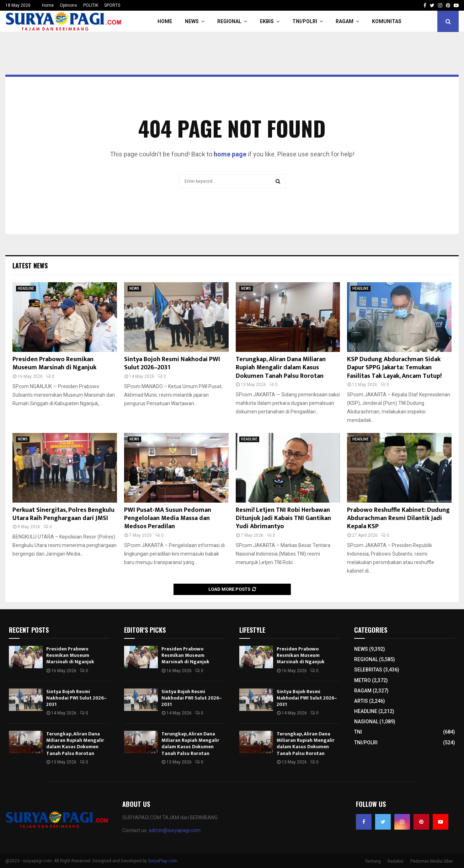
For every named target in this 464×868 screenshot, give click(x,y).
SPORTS (112, 5)
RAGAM (345, 21)
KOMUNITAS (387, 21)
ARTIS (361, 701)
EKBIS (267, 21)
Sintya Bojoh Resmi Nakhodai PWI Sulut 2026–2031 (172, 363)
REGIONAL (229, 21)
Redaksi (396, 861)
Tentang (373, 861)
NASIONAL (366, 722)
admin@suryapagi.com (175, 830)
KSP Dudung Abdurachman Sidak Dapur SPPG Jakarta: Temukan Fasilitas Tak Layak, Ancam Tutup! (394, 368)
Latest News (30, 266)
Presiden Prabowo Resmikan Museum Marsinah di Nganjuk (54, 363)
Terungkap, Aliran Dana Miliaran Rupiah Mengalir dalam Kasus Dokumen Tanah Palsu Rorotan (281, 368)
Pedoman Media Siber (432, 861)
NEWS (192, 21)
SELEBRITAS (368, 670)
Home (48, 5)
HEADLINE (26, 288)
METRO (362, 680)
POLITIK (91, 5)
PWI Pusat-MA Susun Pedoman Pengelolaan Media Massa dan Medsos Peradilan (168, 518)
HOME (165, 21)
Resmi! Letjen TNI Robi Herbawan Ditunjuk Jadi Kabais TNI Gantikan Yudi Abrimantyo (283, 518)
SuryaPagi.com (163, 861)
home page (230, 154)
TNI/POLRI (305, 21)
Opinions (68, 5)
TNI (358, 732)
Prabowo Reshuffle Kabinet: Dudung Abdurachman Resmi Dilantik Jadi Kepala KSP (398, 518)
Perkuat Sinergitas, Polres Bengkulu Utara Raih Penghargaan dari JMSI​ (63, 514)
